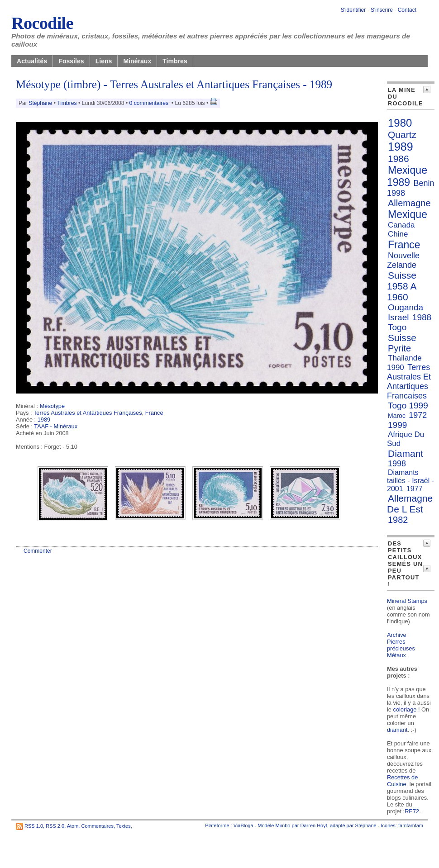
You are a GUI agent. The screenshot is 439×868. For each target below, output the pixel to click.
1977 (415, 489)
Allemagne (409, 203)
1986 (398, 159)
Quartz (402, 135)
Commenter (38, 551)
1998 (397, 464)
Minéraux (137, 61)
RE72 (412, 811)
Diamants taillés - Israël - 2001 (410, 481)
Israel (398, 317)
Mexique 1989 (407, 176)
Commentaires (97, 826)
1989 (44, 420)
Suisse (402, 338)
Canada (401, 225)
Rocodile (42, 23)
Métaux (396, 655)
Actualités (32, 61)
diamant (397, 730)
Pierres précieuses (401, 645)
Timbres (175, 61)
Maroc (397, 416)
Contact (407, 10)
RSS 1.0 (34, 826)
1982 (398, 520)
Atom (73, 826)
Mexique (408, 214)
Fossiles (71, 61)
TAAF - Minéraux (56, 426)
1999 (397, 425)
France (154, 413)
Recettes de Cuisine (402, 781)
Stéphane (40, 103)
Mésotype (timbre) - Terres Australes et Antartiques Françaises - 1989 (174, 84)
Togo (397, 327)
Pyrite (399, 348)
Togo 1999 (408, 406)
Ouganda (406, 307)
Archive (397, 635)
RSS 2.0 (55, 826)
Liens (104, 61)
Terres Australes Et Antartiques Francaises (409, 382)
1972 (418, 415)
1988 (422, 317)
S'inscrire (382, 10)
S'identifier (353, 10)
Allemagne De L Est (410, 504)
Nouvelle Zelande (403, 260)
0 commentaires (150, 103)
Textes (124, 826)
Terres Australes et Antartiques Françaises (88, 413)
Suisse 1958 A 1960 (402, 286)
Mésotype (52, 406)
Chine (398, 234)
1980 (400, 123)
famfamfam (411, 825)
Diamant (406, 453)
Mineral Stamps (407, 601)
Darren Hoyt (314, 825)
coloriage (405, 709)
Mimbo (283, 825)
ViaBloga (243, 825)
